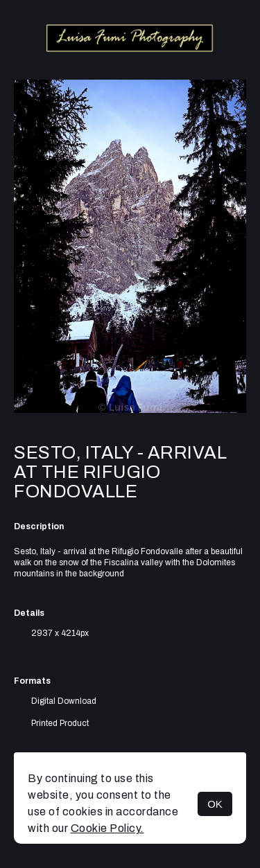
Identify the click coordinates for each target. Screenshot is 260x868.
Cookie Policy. (107, 828)
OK (215, 804)
